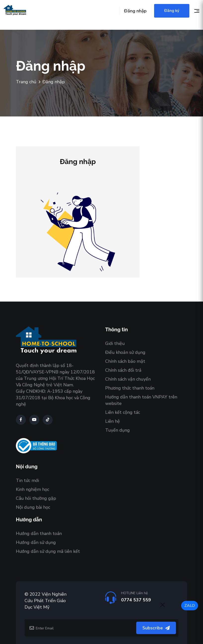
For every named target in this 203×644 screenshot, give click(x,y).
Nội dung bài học (33, 507)
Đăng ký (172, 11)
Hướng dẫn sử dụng (36, 542)
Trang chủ (26, 82)
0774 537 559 (136, 600)
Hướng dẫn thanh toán (39, 533)
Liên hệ (113, 421)
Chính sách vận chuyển (128, 379)
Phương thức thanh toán (130, 388)
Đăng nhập (135, 11)
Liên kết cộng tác (123, 412)
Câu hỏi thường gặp (36, 498)
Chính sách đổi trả (123, 370)
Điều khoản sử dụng (125, 352)
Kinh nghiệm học (33, 489)
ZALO (190, 606)
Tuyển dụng (118, 430)
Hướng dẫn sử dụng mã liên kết (48, 551)
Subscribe (156, 628)
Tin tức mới (27, 480)
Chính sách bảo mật (125, 361)
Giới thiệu (115, 343)
